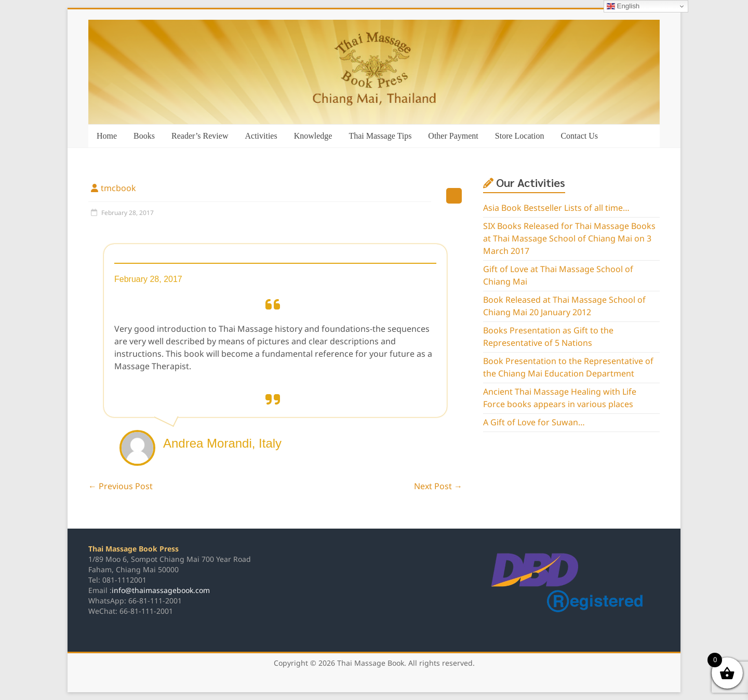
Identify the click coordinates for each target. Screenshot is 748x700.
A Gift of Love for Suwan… (534, 423)
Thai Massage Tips (380, 136)
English (623, 6)
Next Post (438, 487)
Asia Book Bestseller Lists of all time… (556, 208)
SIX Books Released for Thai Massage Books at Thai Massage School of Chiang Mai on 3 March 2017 (569, 239)
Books (144, 136)
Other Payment (453, 136)
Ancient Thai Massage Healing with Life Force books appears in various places (560, 398)
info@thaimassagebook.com (161, 591)
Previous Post (121, 487)
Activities (261, 136)
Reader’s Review (200, 136)
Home (107, 136)
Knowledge (313, 136)
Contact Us (579, 136)
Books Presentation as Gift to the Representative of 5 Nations (548, 337)
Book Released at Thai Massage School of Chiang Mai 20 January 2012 (564, 306)
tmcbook (118, 189)
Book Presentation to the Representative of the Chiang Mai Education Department (568, 368)
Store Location (520, 136)
